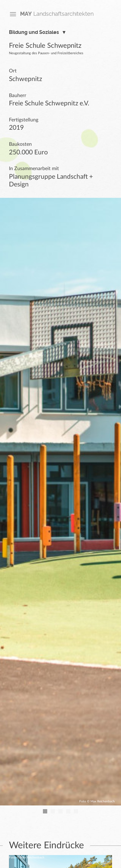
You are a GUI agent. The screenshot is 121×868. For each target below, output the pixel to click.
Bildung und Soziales (34, 32)
